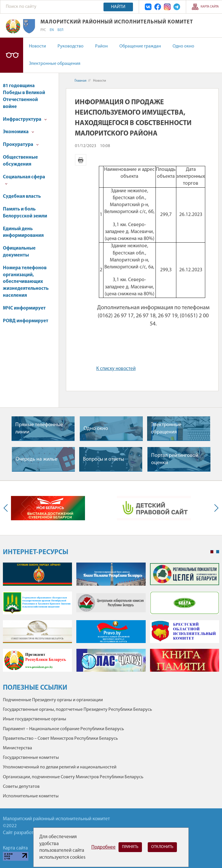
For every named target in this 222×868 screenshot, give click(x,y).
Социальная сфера (24, 180)
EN (52, 30)
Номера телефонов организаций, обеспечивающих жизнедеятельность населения (26, 282)
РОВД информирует (26, 321)
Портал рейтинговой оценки (175, 459)
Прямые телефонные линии (39, 428)
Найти (118, 7)
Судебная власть (22, 196)
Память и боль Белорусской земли (25, 213)
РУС (43, 30)
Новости (37, 46)
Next (215, 508)
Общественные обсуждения (20, 161)
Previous (7, 508)
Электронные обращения (55, 64)
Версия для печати (81, 160)
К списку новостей (116, 369)
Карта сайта (210, 7)
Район (101, 46)
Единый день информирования (23, 232)
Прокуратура (21, 145)
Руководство (71, 46)
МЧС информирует (24, 308)
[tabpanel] (111, 620)
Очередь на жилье (36, 459)
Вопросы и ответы (103, 459)
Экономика (18, 132)
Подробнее (103, 847)
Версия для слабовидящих (12, 55)
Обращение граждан (140, 46)
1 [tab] (212, 552)
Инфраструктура (25, 119)
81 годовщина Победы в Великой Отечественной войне (24, 96)
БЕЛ (60, 30)
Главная (81, 81)
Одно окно (183, 46)
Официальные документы (19, 252)
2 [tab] (218, 552)
